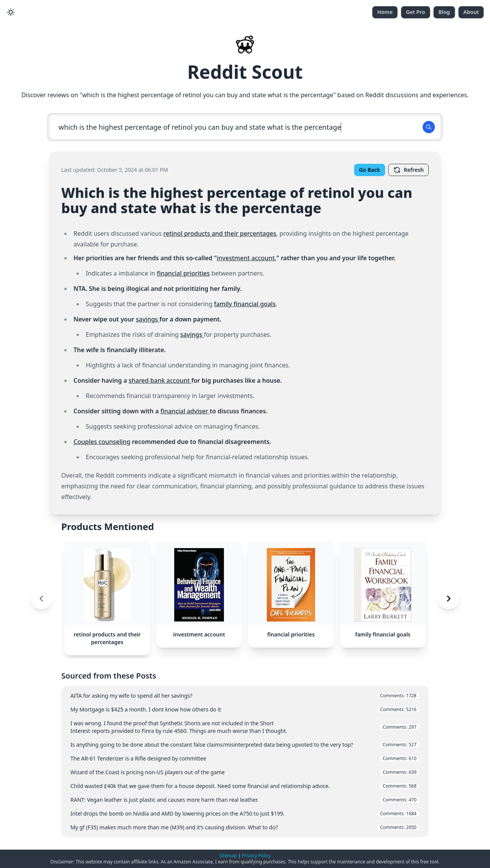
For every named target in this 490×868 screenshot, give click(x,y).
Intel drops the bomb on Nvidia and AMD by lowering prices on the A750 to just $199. (245, 813)
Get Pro (416, 12)
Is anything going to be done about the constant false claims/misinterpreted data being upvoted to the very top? (245, 745)
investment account (246, 258)
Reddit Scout (245, 72)
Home (385, 12)
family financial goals (245, 304)
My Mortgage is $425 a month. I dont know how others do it (245, 709)
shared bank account (160, 380)
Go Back (370, 170)
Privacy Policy (256, 856)
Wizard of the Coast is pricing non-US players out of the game (245, 772)
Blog (444, 12)
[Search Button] (429, 127)
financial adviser (185, 411)
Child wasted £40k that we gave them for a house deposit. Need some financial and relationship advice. (245, 786)
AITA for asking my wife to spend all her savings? (245, 696)
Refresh (408, 170)
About (471, 12)
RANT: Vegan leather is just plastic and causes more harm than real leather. (245, 800)
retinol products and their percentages (220, 233)
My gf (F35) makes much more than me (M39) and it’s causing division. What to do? (245, 827)
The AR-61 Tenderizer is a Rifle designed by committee (245, 758)
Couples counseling (102, 442)
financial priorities (183, 273)
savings (148, 319)
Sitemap (228, 856)
